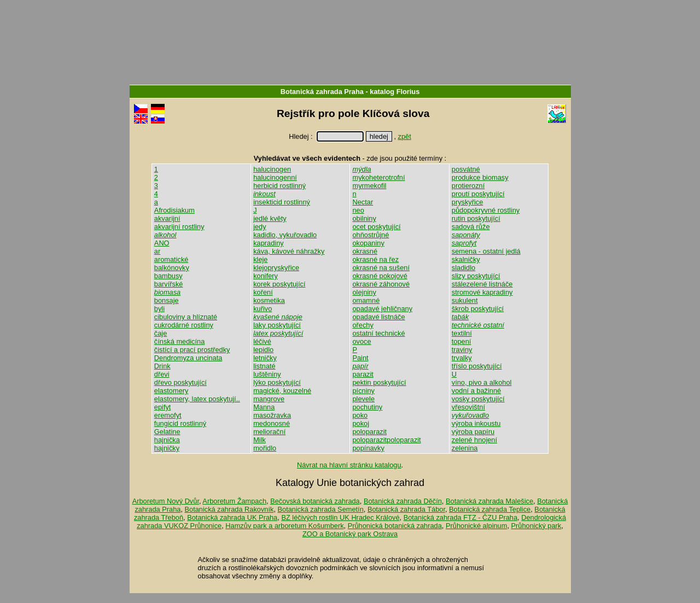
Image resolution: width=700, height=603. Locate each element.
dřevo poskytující (180, 382)
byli (159, 309)
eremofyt (168, 415)
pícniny (363, 391)
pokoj (361, 423)
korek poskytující (279, 284)
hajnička (167, 440)
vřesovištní (468, 407)
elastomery (171, 391)
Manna (264, 407)
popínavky (368, 448)
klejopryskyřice (276, 268)
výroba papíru (473, 432)
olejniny (364, 292)
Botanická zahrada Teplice (490, 509)
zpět (405, 136)
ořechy (363, 325)
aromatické (171, 259)
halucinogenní (275, 177)
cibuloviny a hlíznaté (186, 317)
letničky (265, 358)
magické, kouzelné (282, 391)
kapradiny (269, 243)
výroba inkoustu (476, 423)
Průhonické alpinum (476, 526)
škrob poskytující (478, 309)
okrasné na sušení (381, 268)
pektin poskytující (379, 382)
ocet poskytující (376, 227)
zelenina (465, 448)
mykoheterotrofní (378, 177)
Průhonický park (536, 526)
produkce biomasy (480, 177)
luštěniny (267, 374)
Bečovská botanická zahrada (315, 501)
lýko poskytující (277, 382)
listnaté (264, 366)
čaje (161, 333)
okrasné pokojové (380, 276)
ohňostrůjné (371, 235)
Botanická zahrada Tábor (406, 509)
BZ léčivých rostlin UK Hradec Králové (340, 517)
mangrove (269, 399)
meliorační (269, 432)
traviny (462, 350)
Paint (360, 358)
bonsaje (167, 300)
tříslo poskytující (477, 366)
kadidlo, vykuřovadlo (285, 235)
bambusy (168, 276)
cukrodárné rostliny (184, 325)
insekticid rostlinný (282, 202)
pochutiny (367, 407)
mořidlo (265, 448)
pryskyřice (468, 202)
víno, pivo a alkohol (482, 382)
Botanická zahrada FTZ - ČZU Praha (460, 517)
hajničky (167, 448)
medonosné (272, 423)
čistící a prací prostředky (192, 350)
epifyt (163, 407)
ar (157, 251)
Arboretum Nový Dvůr (166, 501)
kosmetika (269, 300)
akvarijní (167, 218)
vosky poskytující (478, 399)
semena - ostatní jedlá (486, 251)
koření (263, 292)
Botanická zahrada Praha (322, 92)
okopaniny (368, 243)
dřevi (162, 374)
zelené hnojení (474, 440)
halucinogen (272, 169)
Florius (408, 92)
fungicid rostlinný (180, 423)
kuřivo (262, 309)
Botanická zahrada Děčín (403, 501)
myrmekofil (369, 186)
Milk (259, 440)
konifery (266, 276)
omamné (366, 300)
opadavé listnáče (378, 317)
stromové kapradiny (482, 292)
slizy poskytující (476, 276)
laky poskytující (277, 325)
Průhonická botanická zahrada (395, 526)
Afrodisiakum (174, 210)
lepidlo (263, 350)
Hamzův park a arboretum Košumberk (284, 526)
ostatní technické (378, 333)
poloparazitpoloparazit (386, 440)
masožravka (272, 415)
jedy (259, 227)
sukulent (465, 300)
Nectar (363, 202)
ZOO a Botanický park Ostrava (350, 534)
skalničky (466, 259)
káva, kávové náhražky (289, 251)
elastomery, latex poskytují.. (197, 399)
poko (360, 415)
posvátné (466, 169)
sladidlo (463, 268)
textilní (462, 333)
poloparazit (369, 432)
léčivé (262, 341)
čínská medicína (179, 341)
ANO (162, 243)
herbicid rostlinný (279, 186)
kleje (260, 259)
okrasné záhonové (381, 284)
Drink (162, 366)
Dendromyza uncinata (188, 358)
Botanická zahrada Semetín (321, 509)
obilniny (364, 218)
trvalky (462, 358)
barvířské (169, 284)
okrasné (365, 251)
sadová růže (471, 227)
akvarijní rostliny (179, 227)
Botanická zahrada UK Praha (232, 517)
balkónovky (172, 268)
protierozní (468, 186)
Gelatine (167, 432)
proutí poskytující (478, 194)
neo (358, 210)
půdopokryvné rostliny (486, 210)
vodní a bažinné (476, 391)
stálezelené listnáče (482, 284)
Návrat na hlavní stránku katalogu (349, 465)
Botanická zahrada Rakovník (229, 509)
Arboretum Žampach (234, 501)
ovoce (361, 341)
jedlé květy (270, 218)
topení (462, 341)
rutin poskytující (476, 218)
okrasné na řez (375, 259)
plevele (363, 399)
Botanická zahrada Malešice (489, 501)
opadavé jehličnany (382, 309)
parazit (363, 374)
